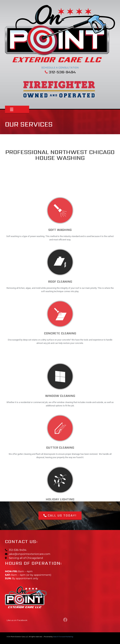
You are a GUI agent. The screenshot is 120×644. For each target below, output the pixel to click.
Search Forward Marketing (63, 637)
